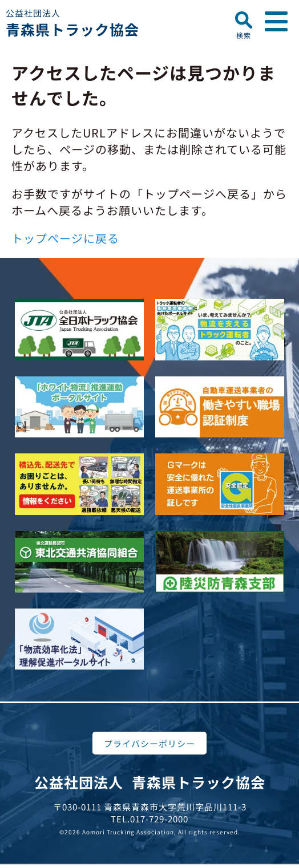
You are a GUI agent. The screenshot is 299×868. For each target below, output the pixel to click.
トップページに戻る (65, 238)
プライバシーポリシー (149, 743)
